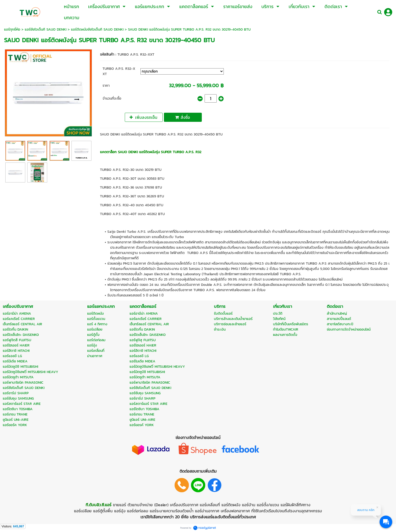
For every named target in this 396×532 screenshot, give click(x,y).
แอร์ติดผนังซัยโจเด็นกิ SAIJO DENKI (97, 29)
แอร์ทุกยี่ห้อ (12, 29)
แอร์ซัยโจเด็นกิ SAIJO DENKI (46, 29)
